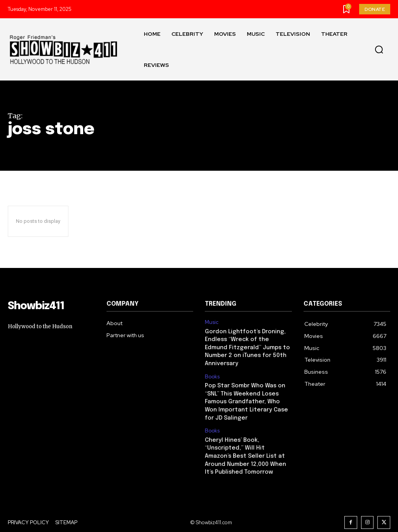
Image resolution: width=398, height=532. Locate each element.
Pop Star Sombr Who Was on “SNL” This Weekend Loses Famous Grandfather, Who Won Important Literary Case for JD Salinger (248, 391)
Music (212, 322)
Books (212, 367)
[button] (379, 50)
